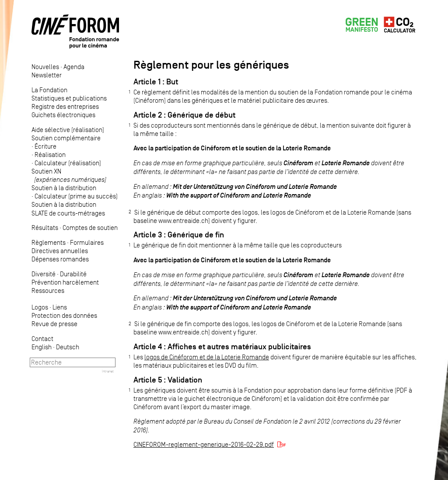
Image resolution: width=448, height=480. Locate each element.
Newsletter (47, 75)
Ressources (48, 290)
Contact (42, 339)
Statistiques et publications (69, 98)
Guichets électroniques (63, 115)
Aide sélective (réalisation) (68, 130)
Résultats (45, 228)
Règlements (49, 242)
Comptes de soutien (90, 228)
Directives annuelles (60, 251)
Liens (60, 307)
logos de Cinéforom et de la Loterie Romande (207, 357)
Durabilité (73, 274)
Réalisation (50, 155)
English (42, 347)
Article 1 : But (156, 82)
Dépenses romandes (60, 259)
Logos (40, 307)
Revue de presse (54, 324)
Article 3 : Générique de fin (179, 235)
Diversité (44, 274)
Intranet (108, 371)
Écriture (45, 146)
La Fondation (49, 90)
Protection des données (64, 315)
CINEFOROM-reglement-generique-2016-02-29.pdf (204, 444)
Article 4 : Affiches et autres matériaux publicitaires (222, 347)
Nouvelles (45, 67)
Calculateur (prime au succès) (76, 196)
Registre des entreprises (65, 106)
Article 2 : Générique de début (184, 115)
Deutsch (68, 347)
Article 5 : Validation (168, 380)
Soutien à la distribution (64, 188)
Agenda (74, 67)
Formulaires (87, 242)
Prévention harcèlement (65, 282)
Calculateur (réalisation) (68, 163)
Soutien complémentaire (66, 138)
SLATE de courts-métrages (68, 213)
